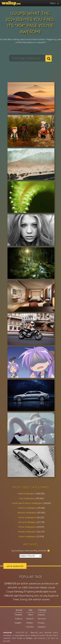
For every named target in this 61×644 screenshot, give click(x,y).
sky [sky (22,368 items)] (46, 596)
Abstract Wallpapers (27, 513)
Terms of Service (42, 619)
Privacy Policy (42, 623)
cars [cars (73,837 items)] (25, 587)
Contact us (30, 623)
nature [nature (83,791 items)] (8, 595)
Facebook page (19, 615)
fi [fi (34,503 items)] (24, 591)
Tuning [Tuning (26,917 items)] (23, 599)
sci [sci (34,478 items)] (42, 596)
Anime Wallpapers (27, 517)
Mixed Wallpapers (26, 493)
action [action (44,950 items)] (24, 583)
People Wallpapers (27, 532)
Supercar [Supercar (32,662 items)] (53, 596)
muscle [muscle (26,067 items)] (52, 592)
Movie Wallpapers (27, 527)
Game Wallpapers (27, 536)
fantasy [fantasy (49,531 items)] (19, 591)
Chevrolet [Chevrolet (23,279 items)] (34, 587)
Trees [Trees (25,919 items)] (16, 599)
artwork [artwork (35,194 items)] (12, 587)
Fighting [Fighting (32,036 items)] (30, 591)
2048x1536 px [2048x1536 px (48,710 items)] (12, 583)
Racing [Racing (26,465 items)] (29, 596)
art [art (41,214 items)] (57, 583)
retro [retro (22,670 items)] (37, 596)
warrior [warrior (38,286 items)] (37, 599)
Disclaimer (42, 627)
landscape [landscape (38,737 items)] (42, 591)
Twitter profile (19, 619)
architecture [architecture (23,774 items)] (48, 584)
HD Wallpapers (30, 627)
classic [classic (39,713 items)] (43, 587)
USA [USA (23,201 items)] (30, 599)
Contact (29, 638)
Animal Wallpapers (27, 522)
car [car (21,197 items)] (19, 587)
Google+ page (19, 623)
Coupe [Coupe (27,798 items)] (10, 592)
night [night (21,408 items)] (16, 596)
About (30, 615)
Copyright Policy (42, 615)
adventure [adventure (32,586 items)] (35, 583)
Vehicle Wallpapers (27, 508)
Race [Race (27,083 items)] (22, 596)
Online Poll (30, 619)
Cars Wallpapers (27, 498)
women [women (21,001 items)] (46, 599)
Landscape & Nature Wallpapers (27, 503)
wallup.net (7, 632)
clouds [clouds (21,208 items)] (52, 587)
